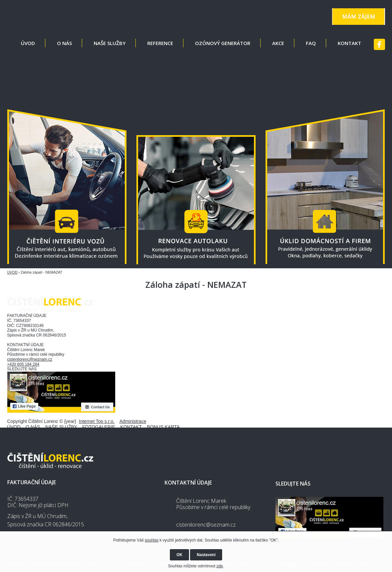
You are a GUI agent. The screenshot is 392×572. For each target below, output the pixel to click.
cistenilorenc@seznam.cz (30, 359)
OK (179, 555)
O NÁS (64, 43)
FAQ (311, 43)
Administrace (133, 421)
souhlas (151, 540)
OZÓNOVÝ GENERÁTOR (223, 43)
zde (220, 566)
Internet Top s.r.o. (97, 421)
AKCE (278, 43)
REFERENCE (160, 43)
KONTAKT (349, 43)
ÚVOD (28, 43)
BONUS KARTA (163, 427)
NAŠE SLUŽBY (110, 43)
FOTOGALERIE (98, 427)
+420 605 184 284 (23, 364)
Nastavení (206, 555)
